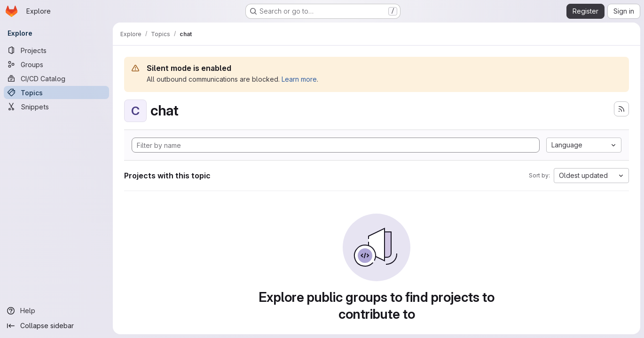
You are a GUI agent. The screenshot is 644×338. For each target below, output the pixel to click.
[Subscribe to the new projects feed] (621, 109)
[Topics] (56, 92)
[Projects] (56, 50)
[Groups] (56, 64)
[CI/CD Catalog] (56, 78)
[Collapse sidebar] (56, 326)
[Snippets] (56, 107)
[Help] (56, 311)
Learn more (299, 79)
